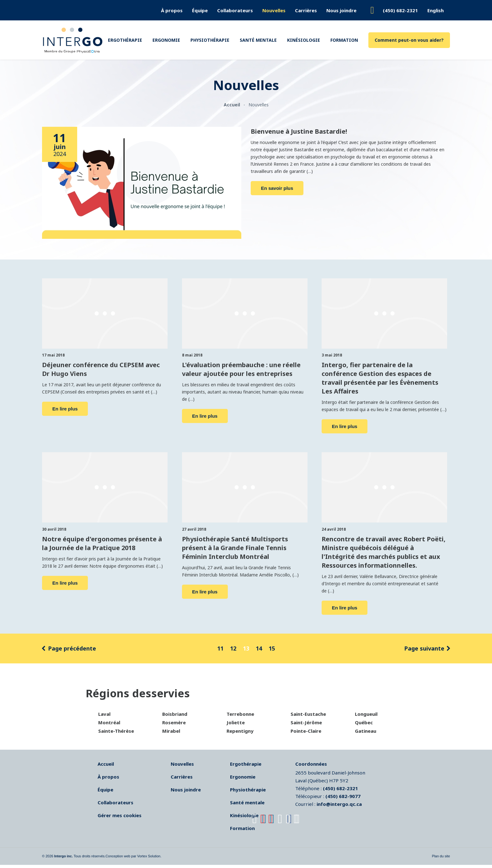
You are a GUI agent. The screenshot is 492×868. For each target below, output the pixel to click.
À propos (172, 10)
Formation (344, 40)
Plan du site (441, 859)
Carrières (306, 10)
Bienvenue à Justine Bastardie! (308, 131)
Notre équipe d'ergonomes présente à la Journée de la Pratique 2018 (92, 544)
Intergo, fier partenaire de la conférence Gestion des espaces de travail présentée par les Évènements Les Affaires (381, 376)
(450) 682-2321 (400, 10)
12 (233, 651)
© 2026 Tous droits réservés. (74, 859)
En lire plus (65, 407)
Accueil (106, 767)
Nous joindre (341, 10)
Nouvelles (274, 10)
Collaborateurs (235, 10)
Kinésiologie (304, 40)
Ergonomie (166, 40)
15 (272, 651)
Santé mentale (258, 40)
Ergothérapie (125, 40)
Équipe (200, 10)
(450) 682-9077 (343, 799)
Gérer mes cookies (120, 818)
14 (259, 651)
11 (220, 651)
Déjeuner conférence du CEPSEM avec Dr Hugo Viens (102, 368)
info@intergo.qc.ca (339, 807)
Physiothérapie (210, 40)
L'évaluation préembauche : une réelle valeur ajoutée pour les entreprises (241, 372)
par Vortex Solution (146, 859)
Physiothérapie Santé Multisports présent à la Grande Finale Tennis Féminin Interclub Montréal (241, 548)
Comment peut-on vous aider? (409, 40)
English (436, 10)
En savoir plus (277, 188)
